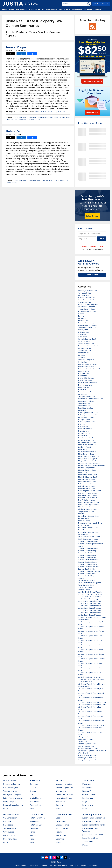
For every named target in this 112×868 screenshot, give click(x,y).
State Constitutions (38, 818)
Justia (59, 862)
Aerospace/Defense (85, 293)
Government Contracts (86, 401)
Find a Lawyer (8, 9)
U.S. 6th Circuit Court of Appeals (89, 608)
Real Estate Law (84, 530)
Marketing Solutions (92, 9)
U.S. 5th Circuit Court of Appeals (89, 606)
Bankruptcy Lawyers (12, 784)
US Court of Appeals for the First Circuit (92, 705)
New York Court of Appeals (88, 498)
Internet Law (83, 436)
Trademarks (61, 835)
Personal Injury (84, 518)
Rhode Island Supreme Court (88, 532)
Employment (61, 791)
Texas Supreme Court (86, 585)
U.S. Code (7, 821)
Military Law (82, 472)
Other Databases (64, 814)
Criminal (33, 787)
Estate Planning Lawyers (13, 798)
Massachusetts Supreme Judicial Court (92, 465)
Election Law (83, 376)
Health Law (82, 410)
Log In (96, 4)
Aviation (81, 314)
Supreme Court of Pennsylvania (89, 571)
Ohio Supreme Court (85, 507)
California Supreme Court (87, 327)
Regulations (8, 825)
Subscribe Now (92, 216)
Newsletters (77, 9)
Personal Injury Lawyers (13, 805)
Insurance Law (83, 426)
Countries (60, 839)
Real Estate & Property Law (47, 180)
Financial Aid (87, 791)
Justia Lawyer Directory (92, 821)
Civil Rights (82, 334)
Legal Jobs (60, 818)
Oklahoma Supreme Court (87, 509)
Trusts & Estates (84, 590)
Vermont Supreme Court (87, 744)
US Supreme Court (85, 737)
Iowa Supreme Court (86, 438)
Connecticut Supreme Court (88, 346)
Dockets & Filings (10, 839)
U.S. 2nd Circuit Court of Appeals (90, 599)
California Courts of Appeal (88, 325)
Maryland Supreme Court (87, 461)
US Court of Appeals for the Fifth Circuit (92, 702)
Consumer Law (84, 353)
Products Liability (84, 521)
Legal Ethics (82, 449)
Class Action (83, 337)
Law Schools (52, 9)
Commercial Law (84, 341)
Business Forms (63, 825)
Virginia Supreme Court (86, 746)
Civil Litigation (83, 330)
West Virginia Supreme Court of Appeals (92, 751)
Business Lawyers (11, 787)
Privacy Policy (74, 865)
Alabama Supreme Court (87, 298)
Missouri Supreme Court (87, 479)
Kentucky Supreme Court (87, 442)
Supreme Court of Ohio (86, 569)
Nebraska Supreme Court (87, 486)
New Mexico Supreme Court (88, 495)
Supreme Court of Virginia (87, 576)
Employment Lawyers (12, 794)
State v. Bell (13, 131)
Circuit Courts (9, 832)
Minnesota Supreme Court (88, 475)
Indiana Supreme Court (86, 422)
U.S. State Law (37, 814)
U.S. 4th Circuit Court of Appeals (89, 603)
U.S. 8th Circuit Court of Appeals (89, 613)
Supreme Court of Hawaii (87, 553)
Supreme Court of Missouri (88, 562)
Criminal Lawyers (10, 791)
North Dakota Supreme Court (89, 505)
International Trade (85, 433)
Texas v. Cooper (16, 47)
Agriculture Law (84, 295)
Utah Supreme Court (85, 739)
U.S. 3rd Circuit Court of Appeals (89, 601)
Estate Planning (84, 387)
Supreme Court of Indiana (87, 557)
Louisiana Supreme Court (87, 452)
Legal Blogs (61, 821)
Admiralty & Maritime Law (87, 291)
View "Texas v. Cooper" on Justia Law (50, 111)
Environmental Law (85, 385)
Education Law (83, 373)
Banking (81, 316)
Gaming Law (83, 394)
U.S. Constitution (10, 818)
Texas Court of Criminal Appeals (29, 120)
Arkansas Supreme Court (87, 311)
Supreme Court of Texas (87, 574)
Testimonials (88, 841)
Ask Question (92, 275)
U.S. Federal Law (11, 814)
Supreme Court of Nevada (87, 564)
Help (51, 865)
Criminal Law (32, 117)
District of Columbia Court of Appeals (91, 369)
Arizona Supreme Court (86, 309)
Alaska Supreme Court (86, 300)
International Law (84, 431)
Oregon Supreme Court (86, 511)
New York (34, 835)
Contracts (82, 355)
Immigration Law (84, 419)
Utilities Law (82, 741)
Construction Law (84, 350)
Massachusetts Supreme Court (89, 463)
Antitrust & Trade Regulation (88, 304)
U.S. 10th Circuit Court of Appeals (90, 592)
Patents (81, 514)
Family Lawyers (9, 801)
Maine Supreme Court (86, 454)
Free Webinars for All (91, 123)
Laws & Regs (65, 9)
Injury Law (82, 424)
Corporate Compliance (86, 360)
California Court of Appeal (87, 323)
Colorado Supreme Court (87, 339)
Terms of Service (61, 865)
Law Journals (88, 798)
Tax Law (81, 578)
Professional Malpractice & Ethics (90, 523)
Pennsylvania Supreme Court (88, 516)
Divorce (33, 791)
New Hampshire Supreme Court (89, 491)
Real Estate (61, 801)
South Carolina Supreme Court (89, 537)
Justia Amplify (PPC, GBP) (93, 834)
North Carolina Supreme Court (89, 502)
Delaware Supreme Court (87, 367)
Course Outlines (89, 794)
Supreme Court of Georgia (88, 551)
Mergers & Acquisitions (86, 468)
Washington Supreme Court (88, 748)
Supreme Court (10, 828)
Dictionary (87, 784)
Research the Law (37, 9)
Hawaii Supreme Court (86, 408)
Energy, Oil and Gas (85, 380)
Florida (32, 832)
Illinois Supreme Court (86, 417)
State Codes (35, 821)
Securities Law (83, 534)
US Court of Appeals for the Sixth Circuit (92, 725)
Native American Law (86, 484)
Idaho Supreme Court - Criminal (89, 415)
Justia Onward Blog (90, 838)
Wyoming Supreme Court (87, 758)
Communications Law (86, 344)
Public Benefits (83, 525)
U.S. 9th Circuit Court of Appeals (89, 615)
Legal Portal (33, 865)
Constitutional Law (20, 117)
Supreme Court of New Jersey (89, 567)
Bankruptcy (82, 318)
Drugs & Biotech (84, 371)
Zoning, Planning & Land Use (88, 760)
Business (60, 780)
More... (6, 808)
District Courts (9, 835)
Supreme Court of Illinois (87, 555)
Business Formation (64, 784)
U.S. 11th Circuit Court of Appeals (90, 594)
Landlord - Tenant (85, 447)
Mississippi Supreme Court (88, 477)
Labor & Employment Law (87, 445)
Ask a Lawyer (22, 9)
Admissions (87, 787)
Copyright (82, 357)
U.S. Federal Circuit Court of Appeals (91, 679)
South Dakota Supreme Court (89, 539)
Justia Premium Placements (94, 825)
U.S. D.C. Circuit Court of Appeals (90, 677)
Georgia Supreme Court (87, 396)
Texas (32, 839)
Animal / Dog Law (85, 302)
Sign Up (105, 4)
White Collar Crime (85, 753)
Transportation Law (85, 587)
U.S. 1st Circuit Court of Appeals (89, 597)
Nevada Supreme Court (87, 488)
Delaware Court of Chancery (88, 364)
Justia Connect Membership (94, 818)
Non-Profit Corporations (87, 500)
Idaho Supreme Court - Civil (88, 413)
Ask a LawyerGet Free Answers (89, 262)
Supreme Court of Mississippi (89, 560)
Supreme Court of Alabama (88, 541)
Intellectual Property (85, 429)
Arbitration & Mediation (87, 307)
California (34, 828)
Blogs (85, 801)
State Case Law (36, 825)
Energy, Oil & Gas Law (86, 378)
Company (43, 865)
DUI (31, 794)
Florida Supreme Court (86, 392)
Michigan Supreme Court (87, 470)
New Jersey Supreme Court (88, 493)
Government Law (84, 403)
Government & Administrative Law (49, 117)
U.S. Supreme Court (85, 682)
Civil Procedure (83, 332)
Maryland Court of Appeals (88, 459)
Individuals (35, 780)
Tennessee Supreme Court (88, 580)
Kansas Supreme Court (86, 440)
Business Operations (65, 787)
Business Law (83, 321)
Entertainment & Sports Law (88, 383)
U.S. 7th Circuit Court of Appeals (89, 610)
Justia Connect (21, 865)
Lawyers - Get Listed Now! (92, 246)
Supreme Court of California (88, 548)
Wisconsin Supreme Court (87, 755)
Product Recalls (62, 828)
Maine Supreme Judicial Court (89, 456)
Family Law (82, 390)
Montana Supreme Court (87, 482)
